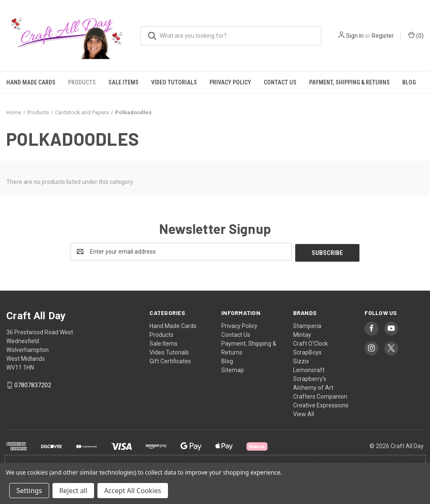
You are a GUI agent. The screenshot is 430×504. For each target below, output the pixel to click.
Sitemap (233, 369)
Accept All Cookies (133, 491)
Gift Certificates (170, 360)
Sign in (355, 36)
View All (304, 413)
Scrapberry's (310, 378)
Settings (29, 491)
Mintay (302, 333)
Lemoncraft (309, 369)
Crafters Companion (320, 395)
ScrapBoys (307, 351)
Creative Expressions (321, 404)
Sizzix (301, 360)
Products (82, 82)
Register (383, 36)
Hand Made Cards (31, 82)
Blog (409, 82)
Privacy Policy (230, 82)
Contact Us (280, 82)
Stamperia (307, 325)
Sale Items (123, 82)
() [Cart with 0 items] (416, 35)
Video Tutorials (174, 82)
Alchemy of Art (313, 386)
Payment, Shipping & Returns (349, 82)
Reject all (73, 491)
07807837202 (33, 384)
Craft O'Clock (311, 342)
